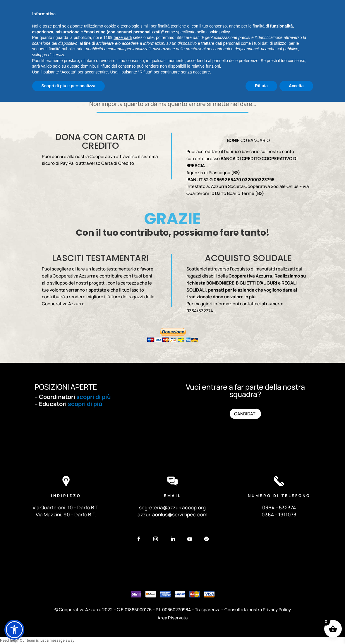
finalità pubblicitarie (66, 591)
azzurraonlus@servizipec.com (172, 514)
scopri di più (94, 397)
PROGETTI (164, 37)
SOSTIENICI (209, 37)
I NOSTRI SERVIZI (127, 37)
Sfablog (306, 6)
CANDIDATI (245, 414)
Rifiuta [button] (261, 628)
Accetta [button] (296, 628)
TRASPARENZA (247, 37)
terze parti (123, 580)
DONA (307, 38)
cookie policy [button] (218, 574)
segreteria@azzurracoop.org (172, 507)
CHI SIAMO (94, 37)
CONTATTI (172, 46)
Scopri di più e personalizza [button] (68, 628)
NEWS (186, 37)
